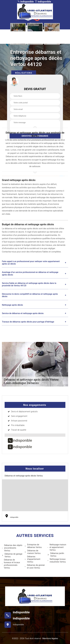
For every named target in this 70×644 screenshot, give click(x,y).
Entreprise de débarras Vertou (33, 546)
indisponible (26, 2)
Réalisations (24, 73)
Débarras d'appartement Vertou (32, 559)
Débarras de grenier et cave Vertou (35, 566)
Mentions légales (50, 638)
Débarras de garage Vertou (12, 555)
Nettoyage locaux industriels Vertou (57, 560)
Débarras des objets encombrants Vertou (12, 548)
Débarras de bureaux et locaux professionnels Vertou (11, 564)
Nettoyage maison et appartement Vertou (57, 547)
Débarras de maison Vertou (33, 552)
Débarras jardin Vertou (56, 555)
